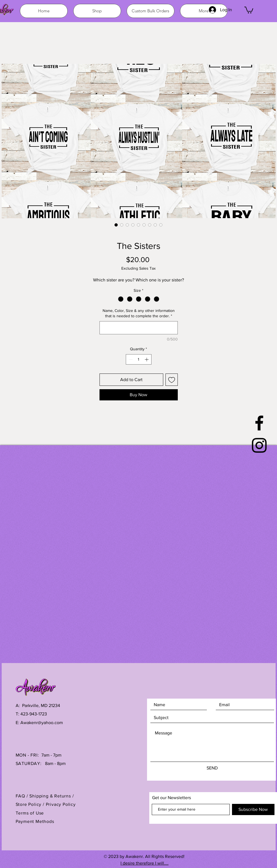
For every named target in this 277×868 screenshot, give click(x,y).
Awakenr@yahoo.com (42, 723)
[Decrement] (130, 359)
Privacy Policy (61, 804)
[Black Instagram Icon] (259, 445)
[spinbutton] (139, 359)
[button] (249, 10)
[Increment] (147, 359)
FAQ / (23, 796)
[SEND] (212, 768)
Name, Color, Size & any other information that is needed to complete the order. (139, 313)
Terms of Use (30, 813)
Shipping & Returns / (52, 796)
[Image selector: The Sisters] (116, 225)
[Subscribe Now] (253, 809)
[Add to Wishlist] (172, 380)
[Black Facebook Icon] (259, 423)
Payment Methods (35, 821)
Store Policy (29, 804)
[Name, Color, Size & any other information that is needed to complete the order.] (139, 328)
